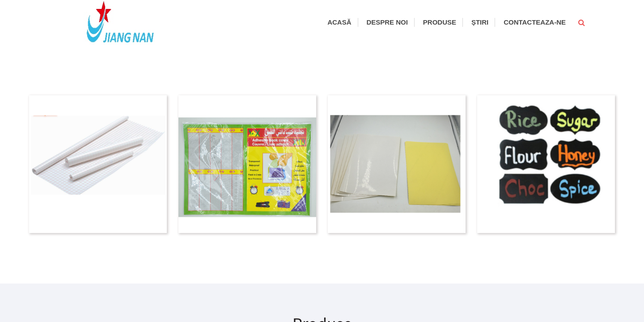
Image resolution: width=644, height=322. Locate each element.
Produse (440, 22)
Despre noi (387, 22)
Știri (480, 22)
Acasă (339, 22)
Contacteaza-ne (535, 22)
